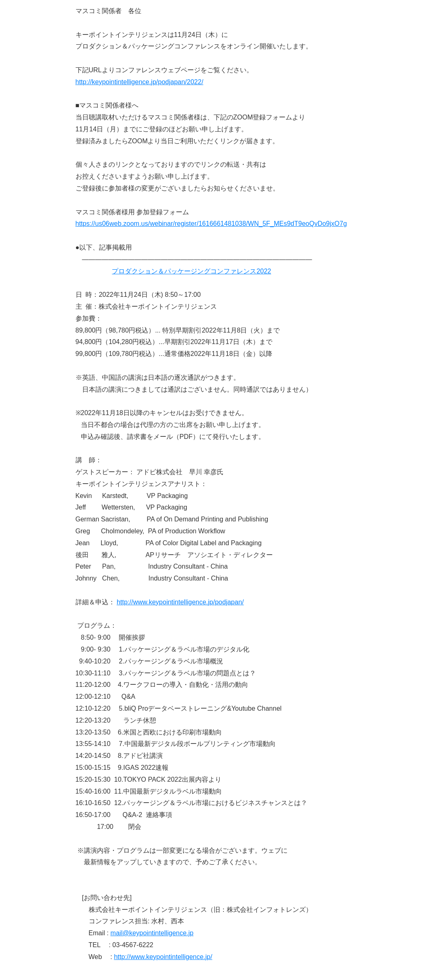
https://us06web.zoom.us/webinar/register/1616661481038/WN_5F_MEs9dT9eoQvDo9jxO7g (211, 224)
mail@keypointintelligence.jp (152, 933)
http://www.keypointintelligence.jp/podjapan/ (180, 602)
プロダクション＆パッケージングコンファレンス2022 (191, 271)
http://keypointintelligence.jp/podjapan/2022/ (139, 82)
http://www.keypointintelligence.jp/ (163, 957)
